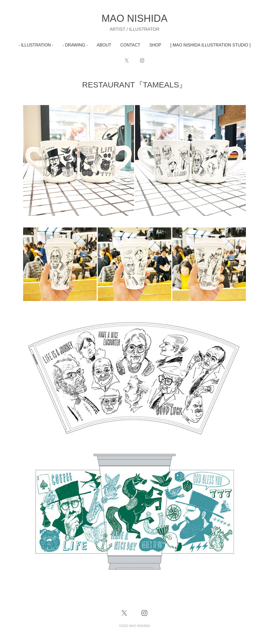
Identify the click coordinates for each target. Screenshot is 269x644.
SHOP (155, 45)
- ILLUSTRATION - (36, 45)
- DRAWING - (75, 45)
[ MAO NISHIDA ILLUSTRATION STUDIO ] (210, 45)
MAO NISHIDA (134, 18)
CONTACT (130, 45)
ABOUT (104, 45)
